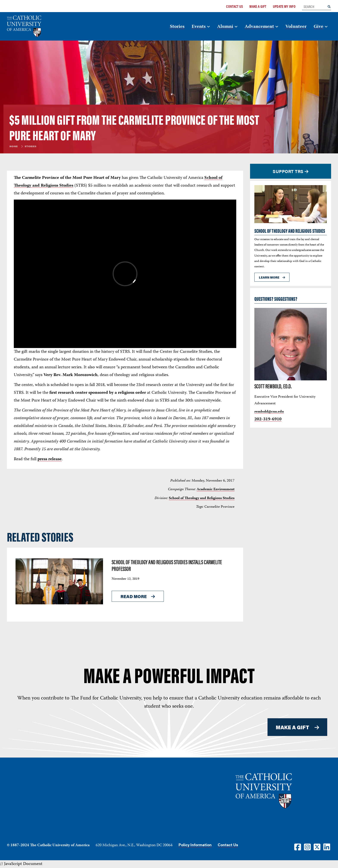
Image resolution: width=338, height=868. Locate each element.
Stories (177, 27)
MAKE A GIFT (293, 727)
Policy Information (195, 845)
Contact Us (235, 6)
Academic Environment (216, 489)
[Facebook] (298, 847)
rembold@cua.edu (269, 412)
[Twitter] (317, 847)
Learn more (269, 277)
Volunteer (296, 27)
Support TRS (288, 171)
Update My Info (284, 6)
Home (14, 147)
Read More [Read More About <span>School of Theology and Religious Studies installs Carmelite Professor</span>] (134, 596)
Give (318, 27)
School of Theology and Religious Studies (202, 498)
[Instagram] (307, 847)
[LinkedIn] (327, 847)
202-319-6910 (268, 419)
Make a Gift (258, 6)
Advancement (259, 27)
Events (199, 27)
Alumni (225, 27)
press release (50, 459)
